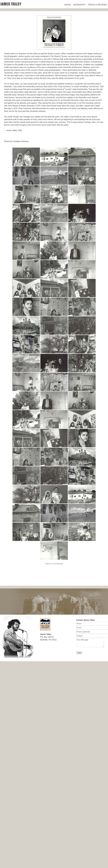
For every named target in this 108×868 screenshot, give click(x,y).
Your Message (90, 643)
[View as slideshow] (54, 564)
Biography (79, 5)
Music (68, 5)
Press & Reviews (97, 5)
